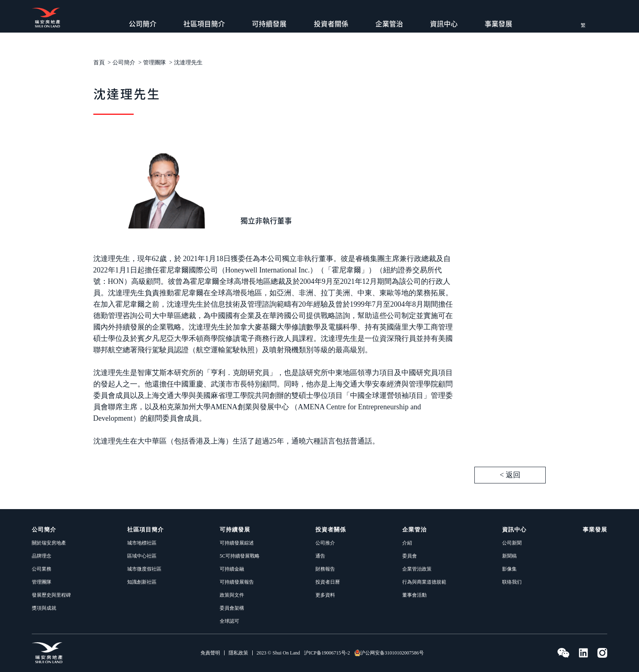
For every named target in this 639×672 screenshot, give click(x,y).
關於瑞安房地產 (49, 543)
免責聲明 (210, 653)
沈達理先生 (188, 63)
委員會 (410, 556)
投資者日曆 (328, 582)
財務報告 (325, 569)
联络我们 (512, 582)
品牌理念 (42, 556)
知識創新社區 (142, 582)
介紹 (407, 543)
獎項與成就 (44, 608)
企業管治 (389, 24)
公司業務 (42, 569)
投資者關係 (331, 24)
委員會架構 (232, 608)
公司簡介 (143, 24)
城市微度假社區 (144, 569)
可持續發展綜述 (237, 543)
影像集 (509, 569)
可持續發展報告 (237, 582)
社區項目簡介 (204, 24)
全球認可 (229, 621)
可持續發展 (269, 24)
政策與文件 (232, 595)
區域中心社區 (142, 556)
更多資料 (325, 595)
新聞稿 (509, 556)
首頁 (99, 63)
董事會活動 (414, 595)
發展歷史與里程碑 (51, 595)
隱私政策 (238, 653)
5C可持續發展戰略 (240, 556)
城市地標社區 (142, 543)
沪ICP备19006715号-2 (327, 653)
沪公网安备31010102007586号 (389, 653)
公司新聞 (512, 543)
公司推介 (325, 543)
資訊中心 (444, 24)
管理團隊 (154, 63)
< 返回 (510, 475)
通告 (320, 556)
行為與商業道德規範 (424, 582)
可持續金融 (232, 569)
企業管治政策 (417, 569)
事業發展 (498, 24)
